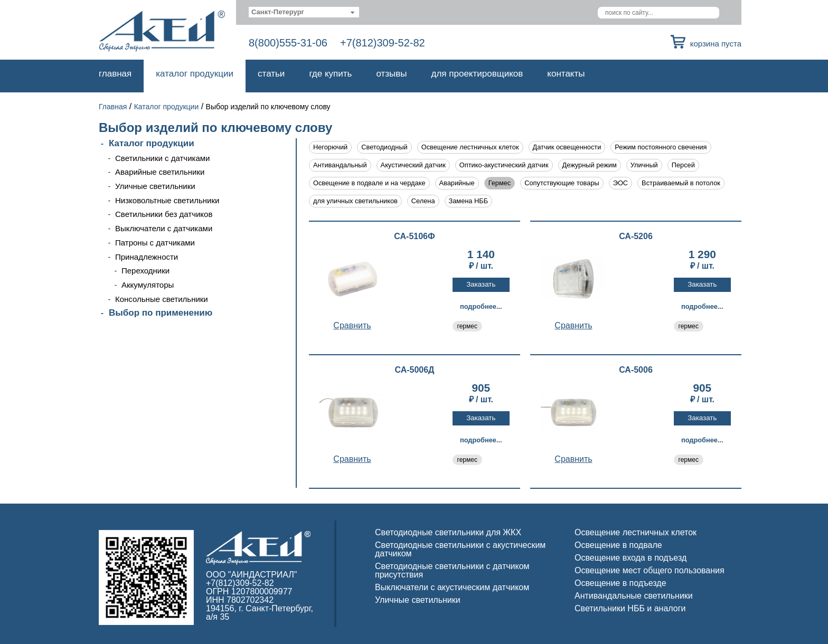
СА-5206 (636, 236)
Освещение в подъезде (620, 583)
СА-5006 (636, 370)
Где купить (330, 74)
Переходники (145, 271)
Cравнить (352, 325)
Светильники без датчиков (164, 214)
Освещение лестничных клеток (470, 147)
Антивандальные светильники (634, 596)
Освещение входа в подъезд (631, 558)
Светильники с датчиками (163, 158)
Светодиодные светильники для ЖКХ (448, 532)
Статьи (271, 74)
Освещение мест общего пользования (650, 570)
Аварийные (457, 183)
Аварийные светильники (160, 172)
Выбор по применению (161, 313)
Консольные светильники (162, 299)
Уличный (644, 165)
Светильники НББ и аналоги (630, 608)
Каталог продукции (195, 74)
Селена (423, 201)
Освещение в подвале (618, 545)
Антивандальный (340, 165)
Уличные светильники (155, 186)
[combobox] (304, 12)
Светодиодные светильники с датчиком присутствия (452, 570)
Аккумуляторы (148, 285)
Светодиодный (384, 147)
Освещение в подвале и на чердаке (369, 183)
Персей (683, 165)
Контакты (566, 74)
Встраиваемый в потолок (681, 183)
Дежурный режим (590, 165)
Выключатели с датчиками (164, 228)
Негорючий (330, 147)
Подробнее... (481, 306)
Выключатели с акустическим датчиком (452, 587)
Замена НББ (469, 201)
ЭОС (620, 183)
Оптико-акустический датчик (504, 165)
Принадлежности (147, 257)
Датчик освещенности (567, 147)
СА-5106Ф (414, 236)
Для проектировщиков (477, 74)
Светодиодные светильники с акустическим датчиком (460, 549)
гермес (467, 326)
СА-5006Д (414, 370)
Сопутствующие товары (562, 183)
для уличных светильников (355, 201)
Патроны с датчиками (155, 243)
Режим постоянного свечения (661, 147)
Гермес (500, 183)
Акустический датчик (413, 165)
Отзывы (391, 74)
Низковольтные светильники (167, 200)
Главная (115, 74)
